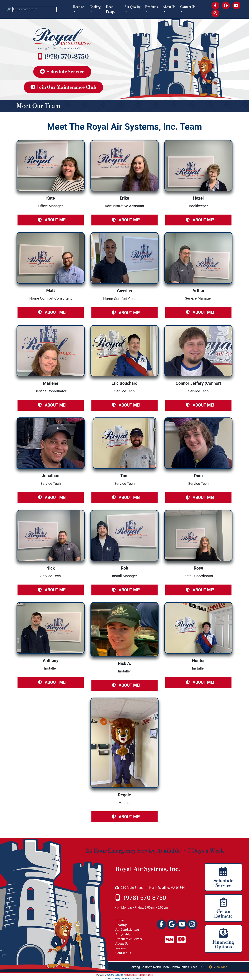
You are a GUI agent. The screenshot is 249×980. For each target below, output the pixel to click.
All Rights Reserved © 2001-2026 (138, 975)
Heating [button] (79, 7)
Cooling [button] (95, 7)
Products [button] (151, 7)
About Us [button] (169, 7)
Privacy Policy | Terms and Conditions (124, 979)
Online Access (115, 975)
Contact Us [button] (188, 7)
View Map (218, 967)
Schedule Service (62, 72)
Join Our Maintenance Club (63, 87)
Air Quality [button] (132, 7)
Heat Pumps (110, 9)
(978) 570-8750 (67, 57)
